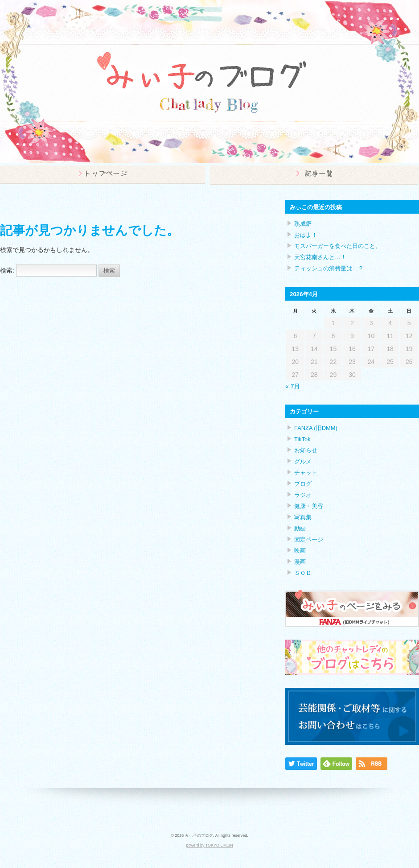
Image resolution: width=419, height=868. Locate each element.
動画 (300, 528)
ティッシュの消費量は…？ (329, 268)
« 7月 (293, 386)
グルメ (303, 461)
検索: (7, 270)
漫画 (300, 562)
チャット (306, 473)
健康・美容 (309, 506)
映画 (300, 551)
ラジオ (303, 495)
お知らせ (306, 450)
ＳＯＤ (303, 573)
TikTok (302, 439)
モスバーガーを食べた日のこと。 (338, 246)
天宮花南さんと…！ (320, 257)
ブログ (303, 484)
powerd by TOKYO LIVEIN (209, 845)
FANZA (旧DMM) (316, 428)
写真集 (303, 517)
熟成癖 (303, 224)
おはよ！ (306, 235)
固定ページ (309, 539)
